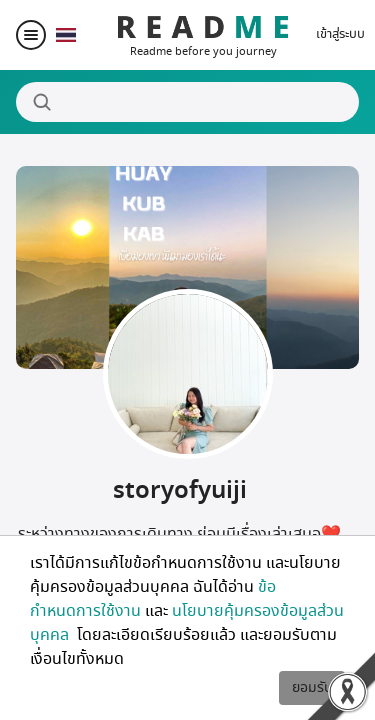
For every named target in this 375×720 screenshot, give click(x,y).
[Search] (187, 102)
